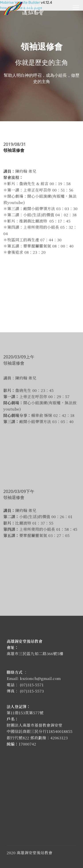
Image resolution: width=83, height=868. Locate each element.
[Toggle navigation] (76, 7)
